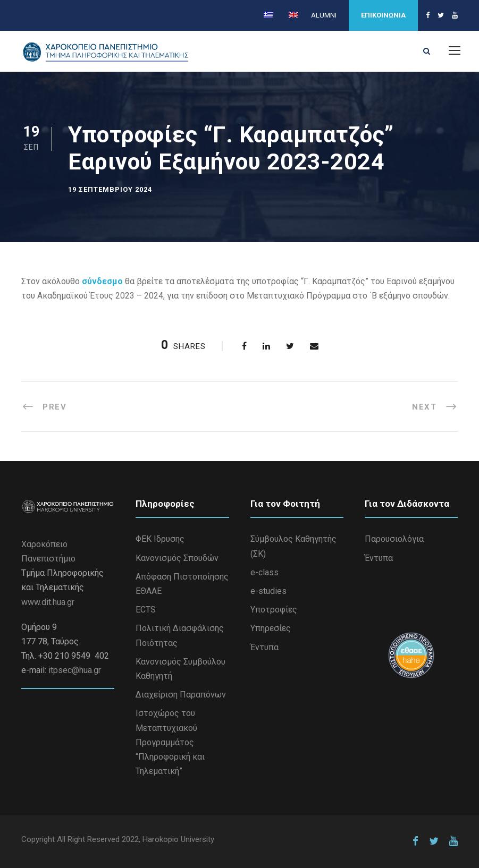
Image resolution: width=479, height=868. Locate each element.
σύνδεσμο (102, 281)
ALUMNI (324, 15)
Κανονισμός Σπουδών (177, 558)
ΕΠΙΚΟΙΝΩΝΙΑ (383, 15)
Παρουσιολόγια (394, 539)
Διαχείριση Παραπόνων (181, 695)
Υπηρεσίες (271, 628)
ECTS (146, 610)
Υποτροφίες (274, 610)
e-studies (268, 591)
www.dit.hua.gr (48, 602)
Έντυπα (264, 647)
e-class (264, 572)
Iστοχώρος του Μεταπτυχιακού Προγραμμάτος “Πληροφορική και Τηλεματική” (170, 742)
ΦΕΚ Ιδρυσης (160, 539)
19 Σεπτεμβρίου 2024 (110, 189)
